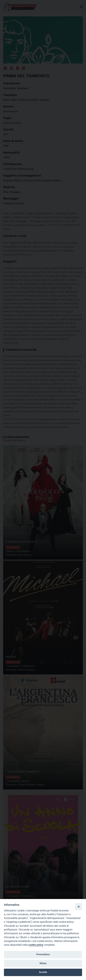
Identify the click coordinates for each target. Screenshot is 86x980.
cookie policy (36, 945)
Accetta (43, 972)
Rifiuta (43, 963)
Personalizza (43, 954)
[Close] (78, 907)
